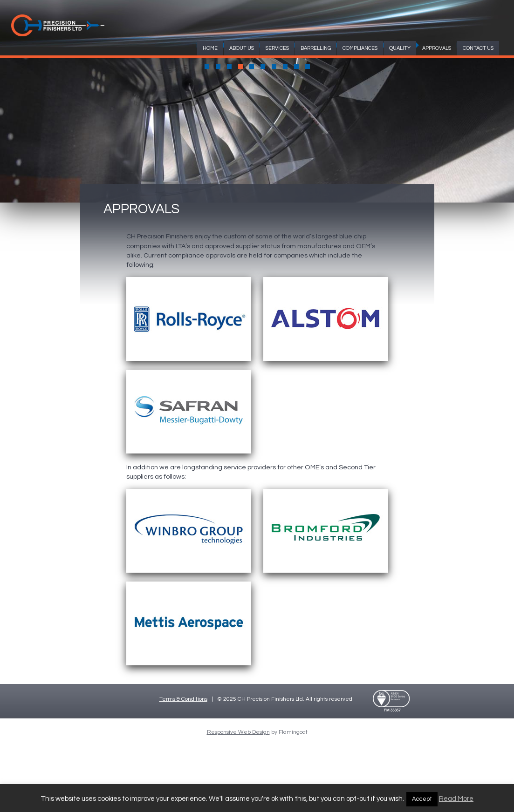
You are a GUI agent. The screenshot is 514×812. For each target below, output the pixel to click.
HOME (210, 48)
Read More (456, 799)
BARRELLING (316, 48)
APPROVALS (437, 48)
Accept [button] (422, 799)
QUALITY (400, 48)
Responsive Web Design (238, 732)
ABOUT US (242, 48)
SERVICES (277, 48)
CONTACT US (478, 48)
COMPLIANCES (360, 48)
